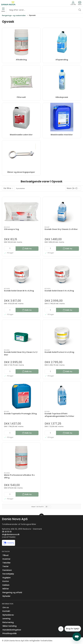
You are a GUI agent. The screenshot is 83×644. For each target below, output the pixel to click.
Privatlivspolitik (10, 633)
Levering (6, 619)
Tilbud (5, 555)
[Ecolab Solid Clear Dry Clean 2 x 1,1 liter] (21, 335)
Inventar (6, 559)
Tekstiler (7, 563)
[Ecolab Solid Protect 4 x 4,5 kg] (62, 335)
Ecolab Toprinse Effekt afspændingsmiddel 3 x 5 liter (59, 415)
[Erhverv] (8, 3)
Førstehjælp (8, 574)
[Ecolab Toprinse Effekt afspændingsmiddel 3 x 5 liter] (62, 396)
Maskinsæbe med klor (62, 135)
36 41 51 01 (7, 532)
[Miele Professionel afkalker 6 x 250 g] (21, 457)
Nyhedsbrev (8, 615)
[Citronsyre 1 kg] (21, 212)
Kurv (80, 3)
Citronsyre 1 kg (11, 229)
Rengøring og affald (12, 592)
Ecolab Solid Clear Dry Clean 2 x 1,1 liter (21, 353)
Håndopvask (62, 97)
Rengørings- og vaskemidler (14, 15)
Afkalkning (21, 60)
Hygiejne (6, 578)
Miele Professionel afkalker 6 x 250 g (19, 476)
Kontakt (6, 611)
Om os (6, 607)
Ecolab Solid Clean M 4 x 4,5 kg (19, 291)
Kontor (6, 581)
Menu (3, 10)
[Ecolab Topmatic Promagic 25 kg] (21, 396)
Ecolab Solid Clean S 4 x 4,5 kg (59, 291)
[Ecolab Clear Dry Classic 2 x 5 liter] (62, 212)
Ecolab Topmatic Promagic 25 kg (20, 414)
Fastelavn (7, 570)
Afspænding (62, 60)
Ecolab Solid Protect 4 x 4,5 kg (59, 352)
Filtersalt (21, 97)
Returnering (8, 622)
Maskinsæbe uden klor (21, 135)
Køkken (6, 585)
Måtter (6, 589)
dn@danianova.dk (11, 534)
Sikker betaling (9, 626)
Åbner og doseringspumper (21, 172)
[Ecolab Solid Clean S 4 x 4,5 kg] (62, 273)
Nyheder (6, 596)
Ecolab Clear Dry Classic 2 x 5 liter (61, 229)
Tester (6, 566)
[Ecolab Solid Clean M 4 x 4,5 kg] (21, 273)
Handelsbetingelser (12, 630)
